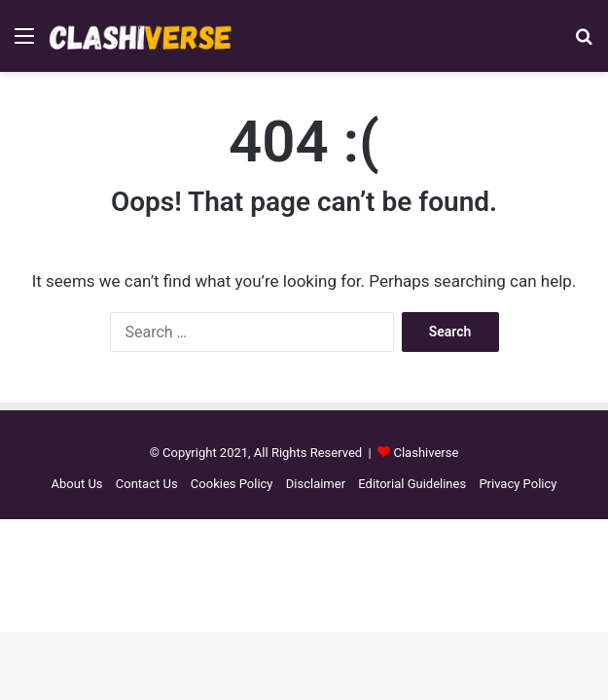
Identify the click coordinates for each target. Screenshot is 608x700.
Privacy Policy (518, 484)
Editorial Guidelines (412, 484)
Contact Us (147, 484)
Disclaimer (316, 484)
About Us (77, 484)
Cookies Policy (232, 484)
